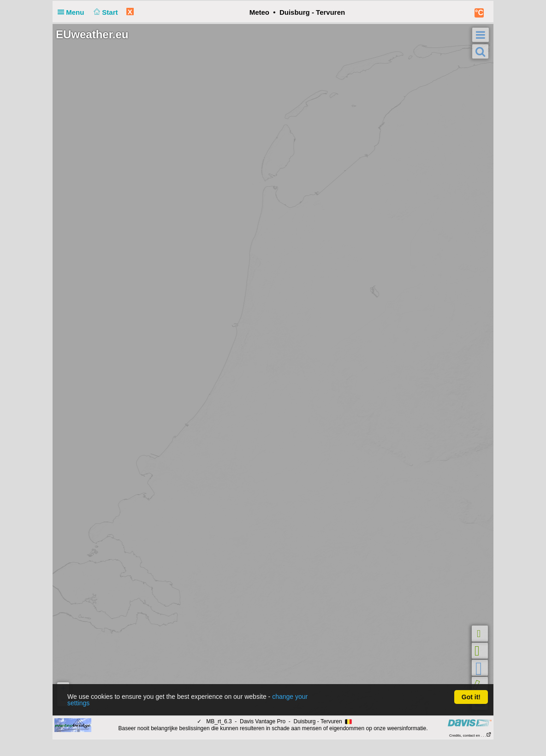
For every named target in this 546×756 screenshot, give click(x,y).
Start (105, 12)
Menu (73, 12)
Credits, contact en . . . (470, 735)
